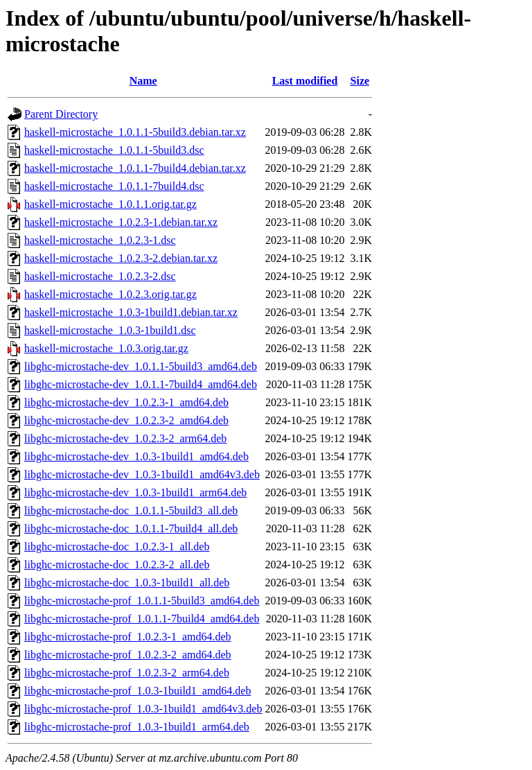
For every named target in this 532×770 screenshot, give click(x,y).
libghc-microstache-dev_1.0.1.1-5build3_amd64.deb (141, 366)
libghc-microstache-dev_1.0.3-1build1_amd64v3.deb (142, 474)
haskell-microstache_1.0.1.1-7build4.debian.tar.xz (135, 168)
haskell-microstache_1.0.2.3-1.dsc (100, 240)
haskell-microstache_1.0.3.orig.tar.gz (106, 348)
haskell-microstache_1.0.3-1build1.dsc (110, 330)
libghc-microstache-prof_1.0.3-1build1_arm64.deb (137, 727)
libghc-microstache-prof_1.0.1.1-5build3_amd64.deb (142, 601)
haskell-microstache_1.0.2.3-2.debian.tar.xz (121, 258)
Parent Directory (61, 114)
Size (360, 81)
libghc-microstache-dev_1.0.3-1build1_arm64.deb (135, 492)
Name (143, 81)
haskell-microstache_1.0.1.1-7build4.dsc (114, 186)
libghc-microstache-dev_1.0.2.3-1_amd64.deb (126, 402)
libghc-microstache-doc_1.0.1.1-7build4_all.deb (131, 528)
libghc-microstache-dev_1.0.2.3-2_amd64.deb (126, 420)
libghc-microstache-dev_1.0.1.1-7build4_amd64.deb (141, 384)
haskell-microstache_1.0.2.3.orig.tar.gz (110, 294)
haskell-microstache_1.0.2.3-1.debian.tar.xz (121, 222)
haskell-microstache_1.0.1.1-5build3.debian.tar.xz (135, 132)
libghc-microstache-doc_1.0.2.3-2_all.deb (117, 565)
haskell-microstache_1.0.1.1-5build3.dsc (114, 150)
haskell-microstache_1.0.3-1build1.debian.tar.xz (131, 312)
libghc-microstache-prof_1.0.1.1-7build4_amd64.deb (142, 619)
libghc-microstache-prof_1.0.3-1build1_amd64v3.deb (143, 709)
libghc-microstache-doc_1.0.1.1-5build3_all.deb (131, 510)
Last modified (305, 81)
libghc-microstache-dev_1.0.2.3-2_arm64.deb (125, 438)
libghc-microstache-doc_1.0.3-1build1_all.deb (127, 583)
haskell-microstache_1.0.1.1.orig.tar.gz (110, 204)
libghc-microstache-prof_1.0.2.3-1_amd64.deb (128, 637)
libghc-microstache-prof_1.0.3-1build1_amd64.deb (138, 691)
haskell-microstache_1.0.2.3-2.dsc (100, 276)
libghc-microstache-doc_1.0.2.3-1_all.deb (117, 546)
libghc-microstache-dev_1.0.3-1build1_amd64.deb (136, 456)
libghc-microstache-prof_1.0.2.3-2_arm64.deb (127, 673)
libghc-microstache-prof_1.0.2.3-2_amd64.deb (128, 655)
